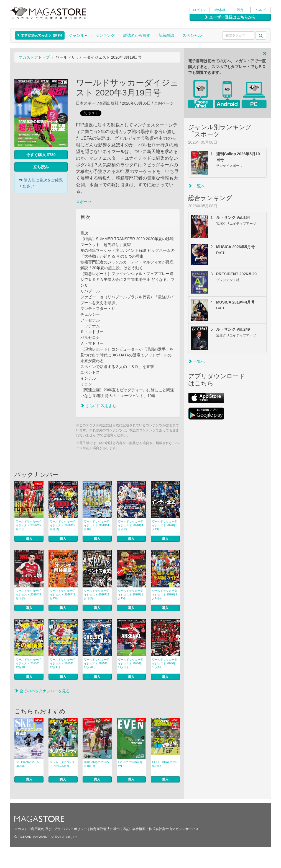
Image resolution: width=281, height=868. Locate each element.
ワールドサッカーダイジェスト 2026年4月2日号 (131, 525)
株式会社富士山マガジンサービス (174, 829)
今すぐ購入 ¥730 (41, 155)
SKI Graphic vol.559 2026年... (28, 764)
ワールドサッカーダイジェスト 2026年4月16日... (97, 525)
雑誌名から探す (137, 35)
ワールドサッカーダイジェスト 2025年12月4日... (62, 663)
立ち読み (41, 167)
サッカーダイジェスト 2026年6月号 (62, 764)
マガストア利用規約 (29, 829)
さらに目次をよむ (98, 406)
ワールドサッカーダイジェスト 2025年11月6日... (131, 663)
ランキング (105, 35)
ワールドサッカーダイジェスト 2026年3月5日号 (28, 594)
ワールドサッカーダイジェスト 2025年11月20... (96, 663)
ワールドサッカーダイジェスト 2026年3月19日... (165, 525)
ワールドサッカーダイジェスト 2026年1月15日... (131, 594)
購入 (29, 539)
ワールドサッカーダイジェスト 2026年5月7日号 (62, 525)
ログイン (200, 10)
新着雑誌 (166, 35)
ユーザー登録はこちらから (230, 17)
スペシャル (192, 35)
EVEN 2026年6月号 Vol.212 (130, 764)
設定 (240, 10)
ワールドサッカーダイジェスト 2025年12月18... (28, 663)
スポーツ (84, 202)
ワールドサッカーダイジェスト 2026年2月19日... (62, 594)
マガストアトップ (34, 57)
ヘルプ (260, 10)
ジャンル (78, 35)
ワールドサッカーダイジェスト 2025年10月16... (165, 663)
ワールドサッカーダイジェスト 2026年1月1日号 (165, 594)
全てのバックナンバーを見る (42, 691)
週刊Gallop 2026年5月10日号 (96, 764)
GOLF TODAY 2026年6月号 (164, 764)
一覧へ (196, 186)
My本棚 (220, 10)
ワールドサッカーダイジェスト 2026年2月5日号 (97, 594)
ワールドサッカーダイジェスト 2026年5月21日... (28, 525)
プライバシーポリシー (70, 829)
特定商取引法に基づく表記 (110, 829)
